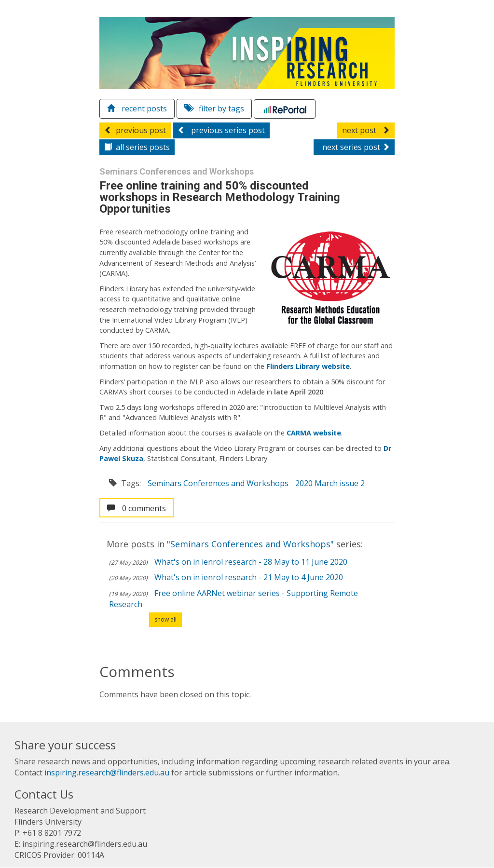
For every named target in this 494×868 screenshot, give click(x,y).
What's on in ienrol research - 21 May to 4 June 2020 (249, 577)
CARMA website (314, 433)
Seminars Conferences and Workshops (218, 483)
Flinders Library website (308, 366)
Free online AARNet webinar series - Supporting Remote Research (233, 599)
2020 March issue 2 (330, 483)
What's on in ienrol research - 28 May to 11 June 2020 (251, 562)
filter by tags (214, 108)
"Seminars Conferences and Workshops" (252, 544)
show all (165, 619)
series (137, 147)
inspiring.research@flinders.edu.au (107, 773)
